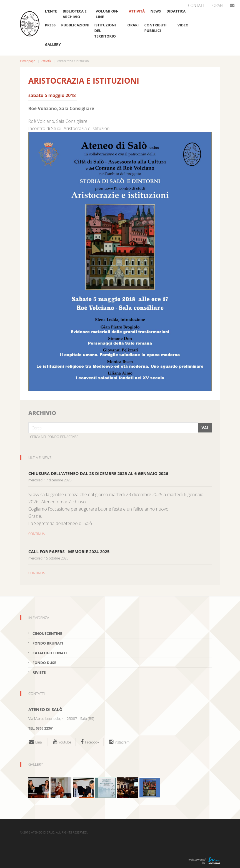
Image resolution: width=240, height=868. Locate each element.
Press (50, 25)
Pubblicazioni (75, 25)
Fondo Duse (44, 663)
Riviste (39, 672)
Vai (205, 428)
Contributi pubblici (156, 28)
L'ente (51, 11)
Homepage (27, 61)
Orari (218, 5)
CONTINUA (37, 534)
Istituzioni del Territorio (105, 31)
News (156, 11)
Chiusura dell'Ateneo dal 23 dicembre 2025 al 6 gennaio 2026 (98, 473)
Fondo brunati (48, 643)
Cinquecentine (47, 633)
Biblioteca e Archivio (75, 14)
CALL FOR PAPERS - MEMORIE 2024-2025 (69, 551)
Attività (137, 11)
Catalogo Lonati (50, 653)
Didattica (176, 11)
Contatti (197, 5)
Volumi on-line (107, 14)
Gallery (53, 44)
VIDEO (183, 25)
